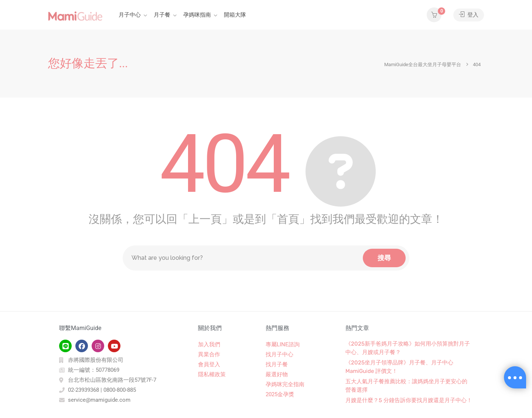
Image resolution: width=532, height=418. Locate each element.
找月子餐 (277, 364)
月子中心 (130, 15)
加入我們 (209, 344)
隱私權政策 (212, 374)
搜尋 (384, 258)
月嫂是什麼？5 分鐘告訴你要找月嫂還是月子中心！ (409, 400)
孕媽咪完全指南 (285, 384)
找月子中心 (279, 354)
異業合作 (209, 354)
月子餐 (162, 15)
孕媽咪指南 (197, 15)
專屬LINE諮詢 (283, 344)
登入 (469, 15)
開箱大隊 (235, 15)
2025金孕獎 (280, 394)
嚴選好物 (277, 374)
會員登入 (209, 364)
